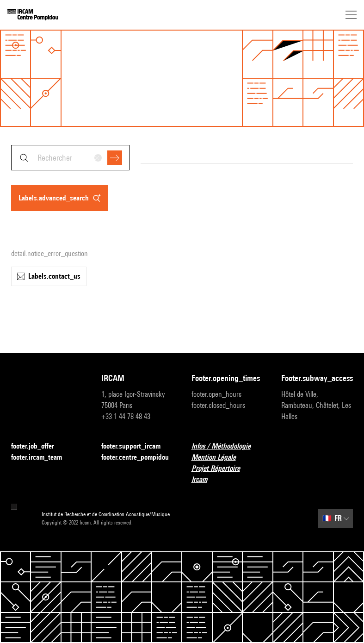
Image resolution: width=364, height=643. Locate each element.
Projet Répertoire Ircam (227, 474)
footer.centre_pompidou (137, 458)
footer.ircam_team (42, 458)
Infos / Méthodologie (227, 446)
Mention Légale (219, 458)
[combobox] (70, 158)
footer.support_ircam (136, 446)
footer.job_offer (38, 446)
